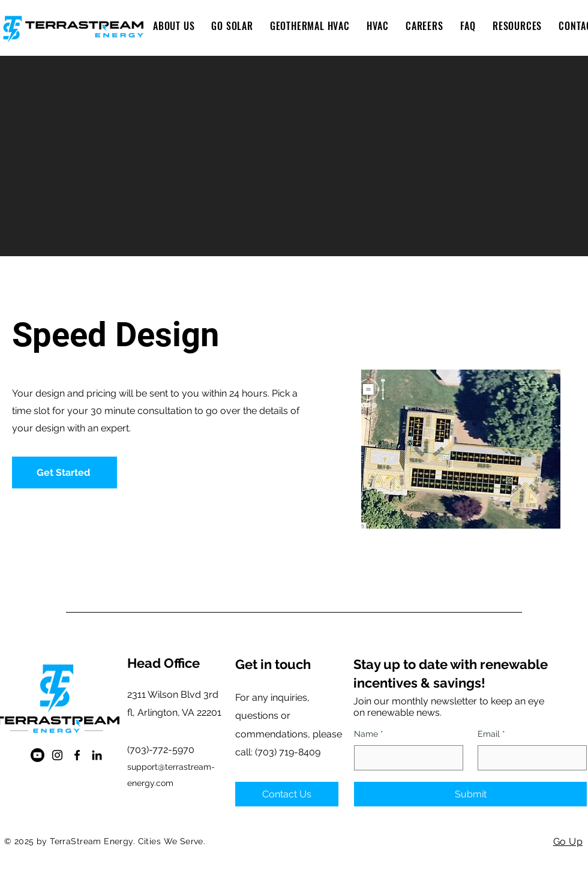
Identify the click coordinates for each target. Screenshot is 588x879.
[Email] (529, 758)
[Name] (405, 758)
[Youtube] (37, 755)
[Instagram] (57, 755)
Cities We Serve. (172, 841)
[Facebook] (77, 755)
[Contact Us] (287, 794)
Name (369, 734)
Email (491, 734)
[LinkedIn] (97, 755)
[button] (232, 26)
